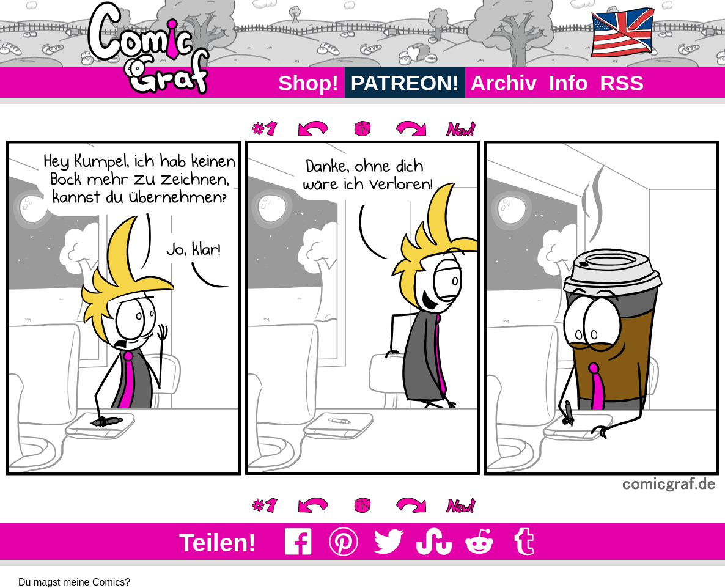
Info (569, 83)
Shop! (308, 83)
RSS (622, 83)
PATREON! (405, 83)
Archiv (504, 83)
